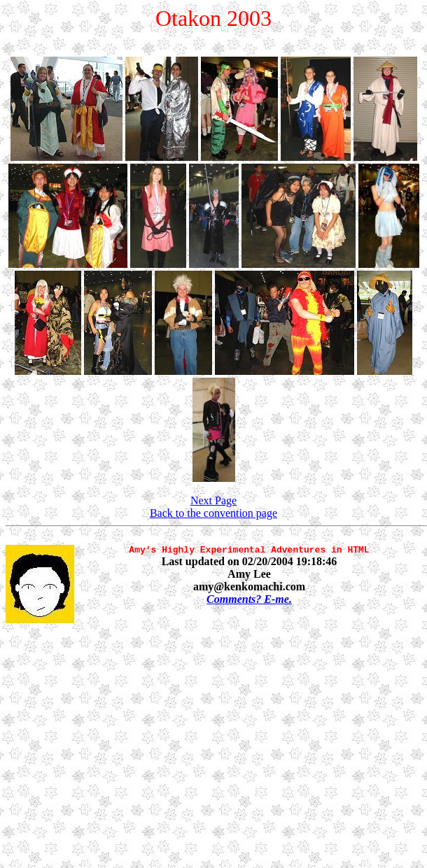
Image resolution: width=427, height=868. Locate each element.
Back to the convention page (213, 513)
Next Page (213, 500)
